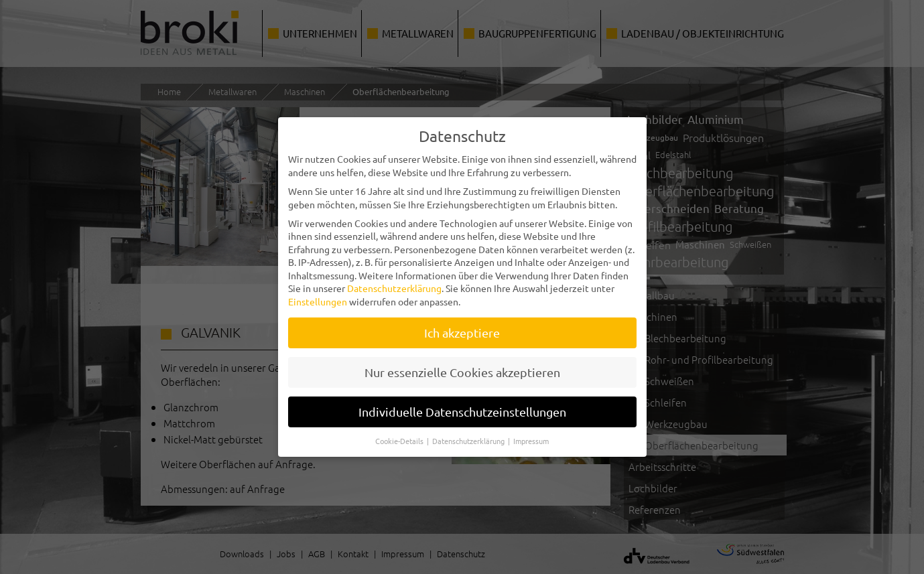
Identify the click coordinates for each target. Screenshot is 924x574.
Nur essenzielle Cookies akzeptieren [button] (462, 366)
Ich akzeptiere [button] (462, 327)
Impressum (531, 435)
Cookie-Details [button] (400, 435)
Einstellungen (318, 296)
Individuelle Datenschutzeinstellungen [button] (462, 406)
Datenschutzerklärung (394, 283)
